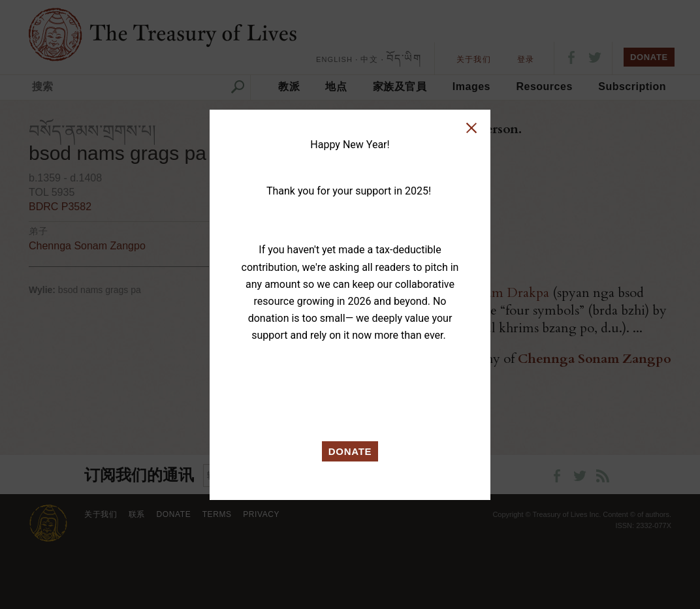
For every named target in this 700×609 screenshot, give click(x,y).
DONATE (350, 451)
